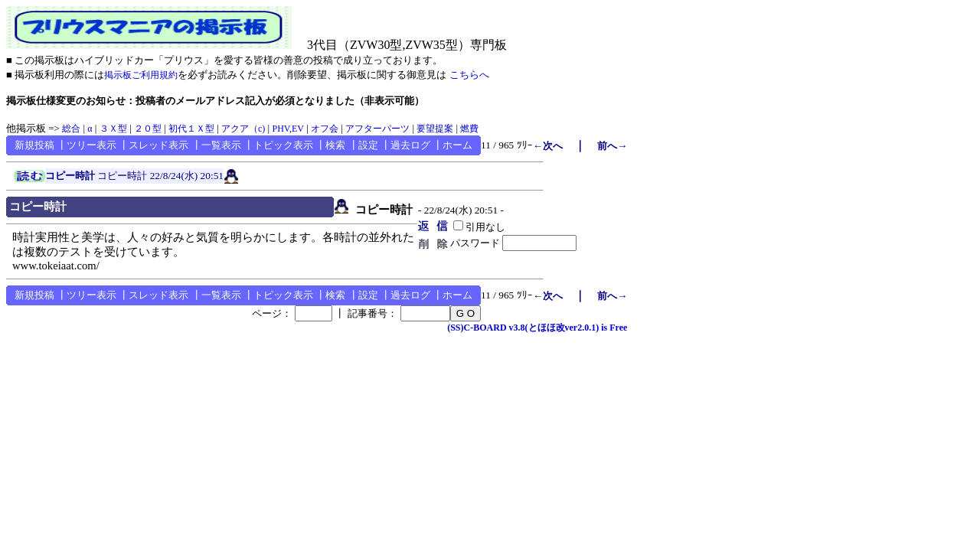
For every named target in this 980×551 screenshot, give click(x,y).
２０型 (148, 129)
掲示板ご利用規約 (141, 75)
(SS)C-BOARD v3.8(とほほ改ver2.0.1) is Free (537, 328)
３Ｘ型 (113, 129)
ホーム (457, 145)
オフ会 (325, 129)
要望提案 (435, 129)
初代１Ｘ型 (191, 129)
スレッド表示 (158, 145)
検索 (335, 145)
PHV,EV (287, 129)
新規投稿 (34, 145)
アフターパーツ (377, 129)
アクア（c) (243, 129)
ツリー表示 (91, 145)
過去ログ (410, 145)
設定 (368, 145)
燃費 (469, 129)
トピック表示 (283, 145)
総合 (71, 129)
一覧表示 (221, 145)
